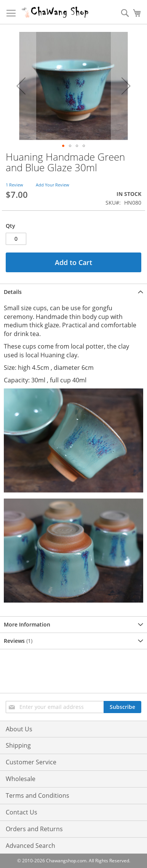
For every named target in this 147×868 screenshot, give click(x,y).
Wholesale (21, 779)
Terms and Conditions (38, 795)
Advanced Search (30, 846)
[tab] (73, 292)
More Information (27, 624)
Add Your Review (53, 185)
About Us (19, 729)
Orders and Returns (34, 829)
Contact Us (22, 812)
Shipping (18, 745)
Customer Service (31, 762)
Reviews (18, 641)
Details (13, 292)
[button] (21, 86)
